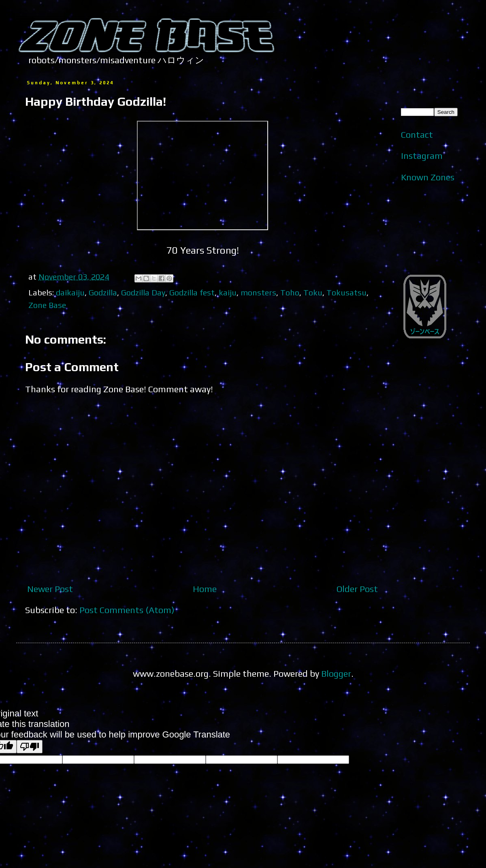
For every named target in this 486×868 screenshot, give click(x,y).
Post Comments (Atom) (127, 610)
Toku (313, 292)
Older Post (357, 589)
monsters (258, 292)
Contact (417, 135)
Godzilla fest (192, 292)
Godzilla (103, 292)
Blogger (336, 673)
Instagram (422, 156)
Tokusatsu (346, 292)
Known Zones (428, 177)
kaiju (228, 292)
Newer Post (50, 589)
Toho (290, 292)
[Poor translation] (30, 747)
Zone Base (47, 305)
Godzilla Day (143, 292)
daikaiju (70, 292)
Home (205, 589)
